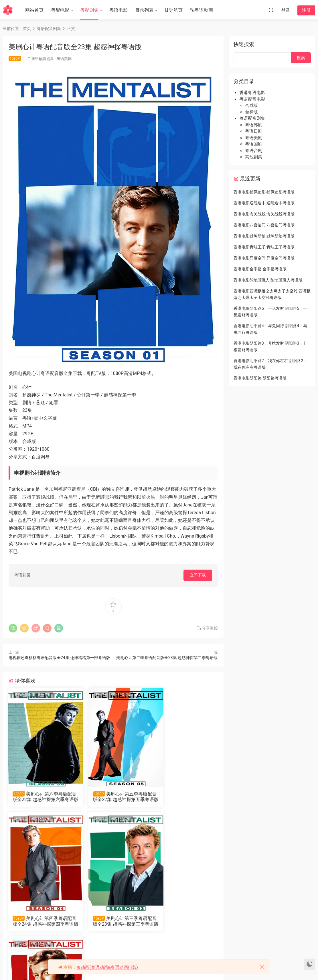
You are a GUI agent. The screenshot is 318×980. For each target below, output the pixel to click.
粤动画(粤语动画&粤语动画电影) (107, 967)
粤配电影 (60, 10)
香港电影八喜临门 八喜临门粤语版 (264, 225)
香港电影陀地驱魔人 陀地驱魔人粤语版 (268, 280)
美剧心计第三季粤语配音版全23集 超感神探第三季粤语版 (41, 922)
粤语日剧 (254, 131)
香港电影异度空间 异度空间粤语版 (264, 258)
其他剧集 (254, 157)
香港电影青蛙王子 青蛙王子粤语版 (264, 247)
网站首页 (34, 10)
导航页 (173, 10)
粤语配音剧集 (43, 59)
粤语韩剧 (254, 125)
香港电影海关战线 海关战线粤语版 (264, 214)
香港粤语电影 (252, 93)
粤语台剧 (254, 151)
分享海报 (207, 628)
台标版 (251, 112)
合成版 (251, 105)
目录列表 (144, 10)
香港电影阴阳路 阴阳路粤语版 (260, 378)
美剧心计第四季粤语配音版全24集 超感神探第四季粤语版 (185, 797)
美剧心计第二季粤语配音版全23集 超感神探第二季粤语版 (167, 658)
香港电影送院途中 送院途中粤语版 (264, 203)
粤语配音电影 (252, 99)
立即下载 (198, 575)
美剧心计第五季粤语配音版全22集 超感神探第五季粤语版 (113, 797)
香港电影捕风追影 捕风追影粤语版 (264, 192)
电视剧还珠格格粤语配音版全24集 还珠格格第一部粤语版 (59, 658)
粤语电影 (118, 10)
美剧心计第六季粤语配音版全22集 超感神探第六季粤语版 (41, 797)
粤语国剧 (254, 144)
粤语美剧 (64, 59)
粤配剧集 (89, 10)
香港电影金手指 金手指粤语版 (260, 269)
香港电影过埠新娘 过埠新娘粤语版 (264, 236)
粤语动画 (202, 10)
